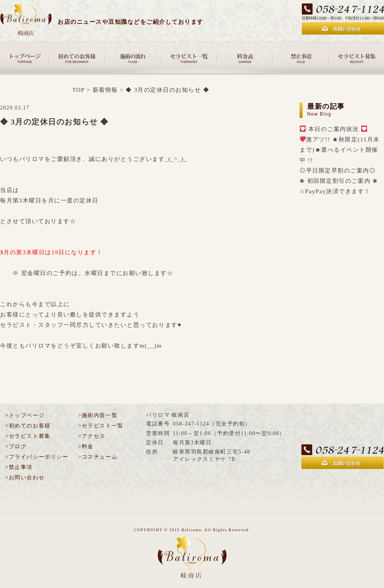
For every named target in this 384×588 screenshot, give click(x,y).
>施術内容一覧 (98, 415)
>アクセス (92, 436)
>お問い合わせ (25, 478)
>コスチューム (98, 457)
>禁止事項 (19, 467)
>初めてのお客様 (28, 426)
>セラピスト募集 (28, 436)
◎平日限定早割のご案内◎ (338, 170)
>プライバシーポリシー (37, 457)
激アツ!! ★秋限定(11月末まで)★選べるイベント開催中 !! (340, 150)
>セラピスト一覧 (101, 426)
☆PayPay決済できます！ (335, 191)
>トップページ (25, 415)
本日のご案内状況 (334, 129)
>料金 (86, 446)
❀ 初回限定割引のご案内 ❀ (339, 181)
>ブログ (16, 446)
